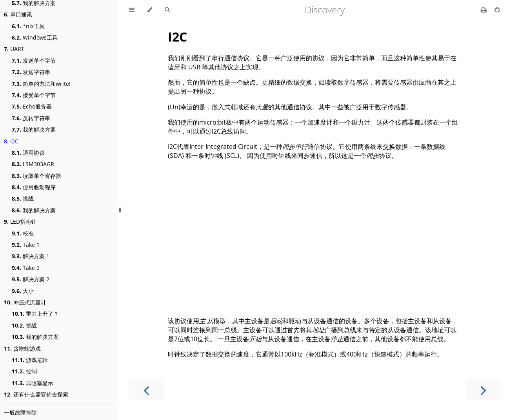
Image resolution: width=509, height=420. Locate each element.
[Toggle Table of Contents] (132, 10)
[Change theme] (150, 10)
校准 (23, 233)
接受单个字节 (34, 95)
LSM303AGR (33, 164)
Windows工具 (35, 37)
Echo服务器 (32, 106)
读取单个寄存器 (36, 176)
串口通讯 (18, 14)
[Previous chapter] (146, 390)
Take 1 (26, 245)
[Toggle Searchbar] (167, 10)
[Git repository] (497, 10)
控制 (24, 371)
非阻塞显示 (33, 383)
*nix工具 (28, 26)
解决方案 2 (31, 279)
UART (14, 49)
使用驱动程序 (34, 187)
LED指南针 (20, 222)
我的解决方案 (34, 129)
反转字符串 (31, 118)
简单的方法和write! (41, 84)
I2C (11, 141)
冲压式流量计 (25, 302)
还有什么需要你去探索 (36, 394)
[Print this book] (484, 10)
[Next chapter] (484, 390)
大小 (23, 291)
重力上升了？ (35, 314)
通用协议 (28, 153)
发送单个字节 (34, 61)
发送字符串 (31, 72)
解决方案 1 (31, 256)
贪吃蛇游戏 (22, 348)
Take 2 (26, 268)
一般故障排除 (20, 412)
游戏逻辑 (30, 360)
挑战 (23, 198)
